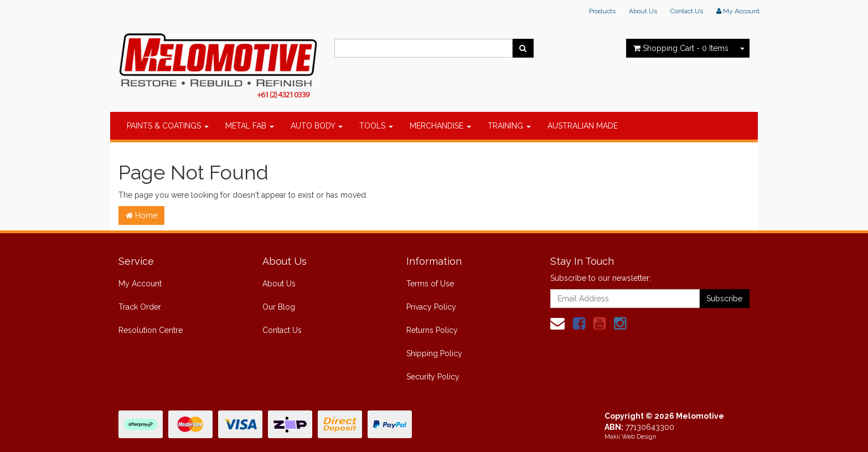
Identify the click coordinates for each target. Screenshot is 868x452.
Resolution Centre (151, 330)
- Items (681, 48)
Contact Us (687, 11)
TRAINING (509, 126)
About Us (643, 11)
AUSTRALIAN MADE (583, 126)
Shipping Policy (434, 353)
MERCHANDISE (440, 126)
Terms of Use (430, 284)
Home (141, 215)
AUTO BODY (317, 126)
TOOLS (376, 126)
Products (602, 11)
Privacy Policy (431, 307)
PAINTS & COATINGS (168, 126)
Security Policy (433, 377)
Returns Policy (432, 330)
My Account (140, 284)
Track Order (140, 307)
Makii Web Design (631, 437)
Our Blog (279, 307)
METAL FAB (250, 126)
